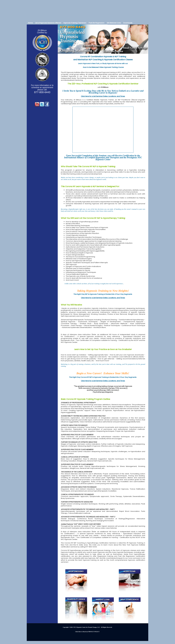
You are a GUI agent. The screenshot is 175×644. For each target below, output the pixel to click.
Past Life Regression (97, 23)
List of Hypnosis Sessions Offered (48, 23)
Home (30, 23)
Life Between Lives (114, 23)
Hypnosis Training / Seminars (75, 23)
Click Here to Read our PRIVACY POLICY (87, 632)
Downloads (128, 23)
